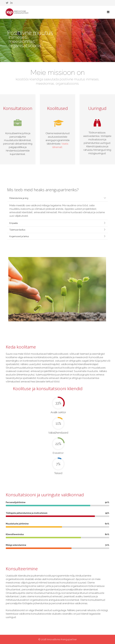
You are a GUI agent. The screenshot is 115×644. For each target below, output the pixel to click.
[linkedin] (11, 3)
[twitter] (7, 3)
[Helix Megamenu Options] (108, 12)
